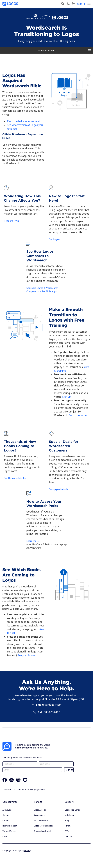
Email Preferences (41, 821)
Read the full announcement (23, 121)
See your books (26, 655)
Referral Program (10, 826)
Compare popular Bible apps (42, 291)
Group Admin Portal (42, 831)
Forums (68, 826)
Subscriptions (39, 815)
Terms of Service (9, 831)
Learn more (33, 541)
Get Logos (54, 239)
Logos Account (40, 810)
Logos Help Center (73, 810)
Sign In (81, 4)
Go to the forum (78, 415)
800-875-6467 (52, 712)
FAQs (67, 831)
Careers (6, 821)
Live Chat (69, 836)
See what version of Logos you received (25, 127)
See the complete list (15, 478)
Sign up (66, 397)
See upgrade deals (58, 489)
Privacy (27, 851)
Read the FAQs (11, 221)
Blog (67, 821)
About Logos (8, 810)
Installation (70, 815)
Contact (6, 815)
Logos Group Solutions (43, 826)
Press (5, 836)
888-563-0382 (9, 789)
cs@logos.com (53, 705)
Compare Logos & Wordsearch (42, 288)
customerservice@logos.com (31, 789)
